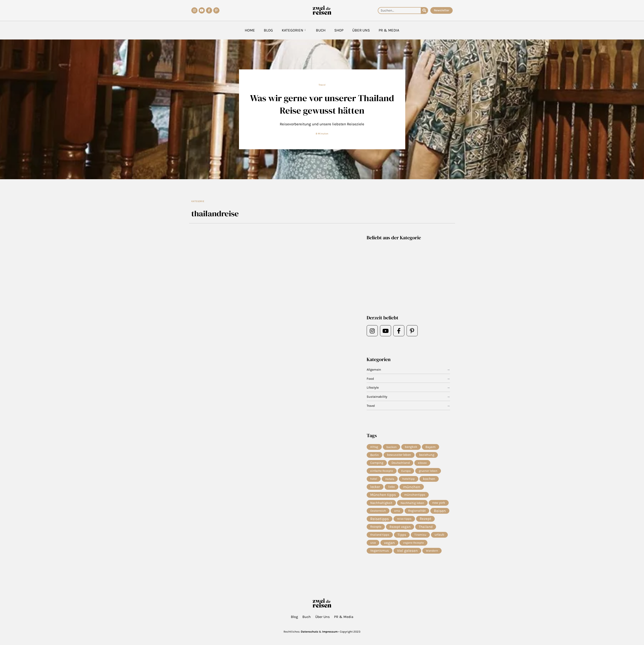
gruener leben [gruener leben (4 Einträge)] (428, 471)
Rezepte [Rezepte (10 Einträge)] (376, 528)
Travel (322, 85)
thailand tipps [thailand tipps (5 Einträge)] (380, 536)
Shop (339, 30)
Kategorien (294, 30)
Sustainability (377, 397)
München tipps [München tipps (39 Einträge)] (383, 496)
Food (370, 379)
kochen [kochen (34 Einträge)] (429, 479)
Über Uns (361, 30)
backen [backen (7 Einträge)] (391, 447)
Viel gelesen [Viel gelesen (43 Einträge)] (407, 553)
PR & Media (389, 30)
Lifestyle (373, 388)
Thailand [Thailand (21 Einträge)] (426, 529)
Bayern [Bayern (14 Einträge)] (431, 447)
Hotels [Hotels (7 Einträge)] (390, 480)
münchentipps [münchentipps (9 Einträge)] (415, 496)
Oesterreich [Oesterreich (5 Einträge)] (378, 512)
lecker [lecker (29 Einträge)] (375, 488)
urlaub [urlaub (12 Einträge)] (439, 536)
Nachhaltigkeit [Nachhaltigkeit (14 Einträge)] (381, 504)
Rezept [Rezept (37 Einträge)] (425, 520)
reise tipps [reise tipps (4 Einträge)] (404, 520)
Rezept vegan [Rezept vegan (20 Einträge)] (400, 529)
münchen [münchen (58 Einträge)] (412, 488)
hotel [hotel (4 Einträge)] (374, 479)
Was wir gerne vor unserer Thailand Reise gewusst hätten (322, 104)
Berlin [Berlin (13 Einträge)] (375, 455)
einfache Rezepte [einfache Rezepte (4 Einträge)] (382, 471)
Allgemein (374, 370)
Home (250, 30)
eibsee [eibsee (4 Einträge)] (422, 463)
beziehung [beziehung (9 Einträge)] (427, 455)
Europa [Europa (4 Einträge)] (406, 471)
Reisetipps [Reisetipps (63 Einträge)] (380, 520)
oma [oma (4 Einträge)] (397, 512)
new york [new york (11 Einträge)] (439, 504)
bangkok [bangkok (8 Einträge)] (411, 447)
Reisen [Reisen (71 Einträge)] (440, 512)
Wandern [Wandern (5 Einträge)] (432, 553)
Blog (268, 30)
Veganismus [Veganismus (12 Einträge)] (380, 553)
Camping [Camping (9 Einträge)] (377, 463)
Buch (321, 30)
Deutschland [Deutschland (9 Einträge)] (401, 463)
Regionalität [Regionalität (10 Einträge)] (417, 512)
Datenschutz (309, 632)
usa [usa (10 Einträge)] (373, 545)
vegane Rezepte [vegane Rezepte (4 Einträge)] (413, 545)
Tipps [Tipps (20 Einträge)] (402, 537)
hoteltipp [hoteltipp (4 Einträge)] (409, 479)
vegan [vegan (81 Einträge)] (389, 545)
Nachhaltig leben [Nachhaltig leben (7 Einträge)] (412, 504)
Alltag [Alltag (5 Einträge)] (374, 447)
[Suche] (424, 11)
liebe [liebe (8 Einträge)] (391, 488)
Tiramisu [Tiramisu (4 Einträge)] (420, 536)
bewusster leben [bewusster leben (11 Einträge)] (399, 455)
